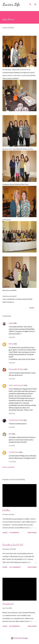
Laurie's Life (11, 4)
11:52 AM (12, 462)
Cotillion (6, 510)
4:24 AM (12, 337)
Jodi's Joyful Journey (16, 385)
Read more (32, 533)
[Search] (30, 4)
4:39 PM (12, 427)
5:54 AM (12, 379)
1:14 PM (12, 445)
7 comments (14, 533)
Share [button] (32, 308)
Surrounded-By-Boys (16, 369)
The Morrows (14, 452)
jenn (10, 434)
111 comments (15, 567)
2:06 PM (12, 413)
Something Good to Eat (13, 545)
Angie (11, 323)
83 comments (14, 626)
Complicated (8, 604)
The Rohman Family (16, 420)
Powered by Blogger (20, 638)
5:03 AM (12, 363)
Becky (11, 344)
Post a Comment (8, 467)
